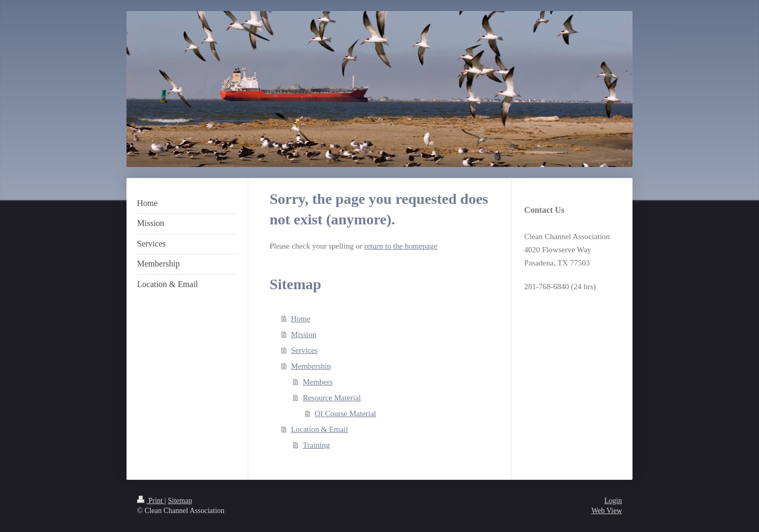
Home (301, 319)
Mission (304, 334)
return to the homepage (401, 246)
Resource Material (332, 398)
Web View (607, 511)
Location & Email (319, 429)
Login (613, 501)
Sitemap (180, 501)
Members (318, 382)
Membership (311, 366)
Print (151, 501)
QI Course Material (346, 413)
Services (304, 350)
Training (316, 445)
